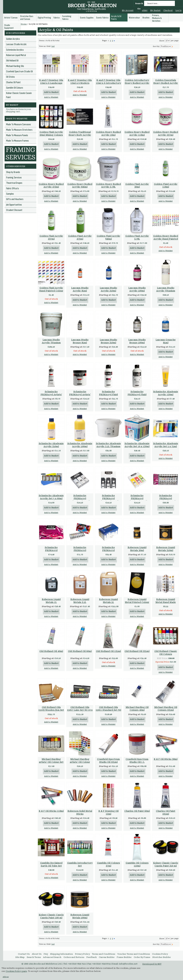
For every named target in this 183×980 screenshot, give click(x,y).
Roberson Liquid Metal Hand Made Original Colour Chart (166, 602)
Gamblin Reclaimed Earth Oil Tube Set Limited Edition (51, 866)
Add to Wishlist (51, 97)
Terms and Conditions (104, 954)
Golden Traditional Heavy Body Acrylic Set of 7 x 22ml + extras (80, 136)
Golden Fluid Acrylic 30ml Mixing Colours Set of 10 (51, 135)
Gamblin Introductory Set (80, 864)
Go (139, 9)
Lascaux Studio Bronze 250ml (108, 341)
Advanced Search (52, 957)
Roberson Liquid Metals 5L (108, 601)
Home (24, 24)
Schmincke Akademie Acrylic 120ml (166, 393)
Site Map (20, 957)
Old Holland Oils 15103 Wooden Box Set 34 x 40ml (51, 710)
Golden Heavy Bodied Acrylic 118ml (137, 133)
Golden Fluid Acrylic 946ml (108, 237)
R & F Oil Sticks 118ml (51, 811)
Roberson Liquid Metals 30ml (137, 549)
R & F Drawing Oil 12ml (108, 812)
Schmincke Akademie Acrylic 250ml (51, 445)
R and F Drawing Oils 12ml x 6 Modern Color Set (80, 83)
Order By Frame (142, 957)
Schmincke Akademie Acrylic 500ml (80, 445)
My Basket (155, 10)
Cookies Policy (160, 954)
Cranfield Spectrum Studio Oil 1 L (137, 761)
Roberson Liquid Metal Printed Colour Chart (137, 602)
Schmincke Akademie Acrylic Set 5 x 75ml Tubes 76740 (166, 446)
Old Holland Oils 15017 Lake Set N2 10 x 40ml (80, 710)
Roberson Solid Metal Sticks (80, 812)
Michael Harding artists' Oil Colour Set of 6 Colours (51, 762)
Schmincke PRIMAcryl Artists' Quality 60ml (51, 395)
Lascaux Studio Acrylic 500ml (137, 289)
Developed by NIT (152, 964)
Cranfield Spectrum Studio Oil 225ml (108, 761)
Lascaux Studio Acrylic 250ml (108, 289)
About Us (37, 954)
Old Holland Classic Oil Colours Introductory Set (166, 654)
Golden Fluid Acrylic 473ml (80, 237)
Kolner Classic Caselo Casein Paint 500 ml (51, 916)
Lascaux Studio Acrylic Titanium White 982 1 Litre (166, 291)
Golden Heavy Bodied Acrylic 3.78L (108, 186)
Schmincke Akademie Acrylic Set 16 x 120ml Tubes (137, 446)
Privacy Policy (82, 954)
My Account (128, 10)
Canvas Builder (107, 957)
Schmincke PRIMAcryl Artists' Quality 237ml (80, 395)
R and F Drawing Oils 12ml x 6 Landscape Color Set (51, 83)
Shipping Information (62, 954)
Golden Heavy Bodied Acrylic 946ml (80, 186)
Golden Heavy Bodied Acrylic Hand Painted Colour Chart (166, 239)
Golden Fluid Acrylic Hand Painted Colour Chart (51, 291)
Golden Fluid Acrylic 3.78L (137, 237)
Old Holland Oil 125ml (108, 651)
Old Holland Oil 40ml (51, 651)
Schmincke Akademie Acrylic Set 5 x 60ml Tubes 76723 (51, 498)
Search (139, 3)
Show (162, 41)
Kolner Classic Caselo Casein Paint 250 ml (166, 864)
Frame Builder (124, 957)
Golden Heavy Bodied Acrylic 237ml (166, 133)
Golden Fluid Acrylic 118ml (166, 186)
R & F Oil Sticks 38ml (166, 759)
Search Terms (34, 957)
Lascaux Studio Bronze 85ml (80, 341)
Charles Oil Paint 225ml (166, 812)
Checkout (168, 10)
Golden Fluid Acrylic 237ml (51, 237)
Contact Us (24, 954)
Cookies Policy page (16, 971)
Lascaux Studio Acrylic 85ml (80, 289)
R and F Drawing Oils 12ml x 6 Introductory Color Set (108, 83)
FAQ (46, 954)
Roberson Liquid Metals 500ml (80, 916)
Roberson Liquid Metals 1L (51, 601)
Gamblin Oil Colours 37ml (108, 864)
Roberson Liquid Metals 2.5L (80, 601)
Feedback (92, 957)
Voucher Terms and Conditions (134, 954)
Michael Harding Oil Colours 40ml (137, 709)
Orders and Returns (74, 957)
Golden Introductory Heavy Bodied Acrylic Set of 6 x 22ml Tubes (137, 83)
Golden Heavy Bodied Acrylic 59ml (108, 133)
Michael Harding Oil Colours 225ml (166, 709)
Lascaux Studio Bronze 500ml (137, 341)
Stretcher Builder (162, 957)
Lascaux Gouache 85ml (166, 341)
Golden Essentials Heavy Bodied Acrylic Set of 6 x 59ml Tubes (166, 83)
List (53, 46)
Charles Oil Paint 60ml (137, 811)
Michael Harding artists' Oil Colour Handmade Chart (80, 762)
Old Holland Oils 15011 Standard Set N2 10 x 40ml (108, 710)
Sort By (156, 46)
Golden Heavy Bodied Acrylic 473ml (51, 186)
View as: (42, 46)
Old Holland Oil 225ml (137, 651)
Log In (178, 10)
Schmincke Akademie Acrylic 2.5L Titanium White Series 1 (108, 446)
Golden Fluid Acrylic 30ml (137, 186)
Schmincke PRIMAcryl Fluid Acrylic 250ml (108, 395)
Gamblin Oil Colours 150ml (137, 864)
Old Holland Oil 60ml (80, 651)
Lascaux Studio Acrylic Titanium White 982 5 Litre (51, 343)
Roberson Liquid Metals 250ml (166, 549)
